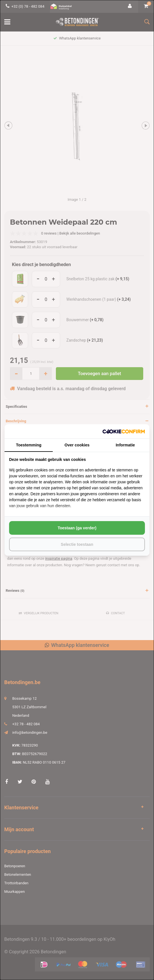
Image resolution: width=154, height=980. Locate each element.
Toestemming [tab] (29, 445)
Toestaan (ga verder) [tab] (77, 528)
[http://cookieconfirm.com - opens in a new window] (124, 432)
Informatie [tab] (125, 445)
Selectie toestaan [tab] (77, 544)
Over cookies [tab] (77, 445)
